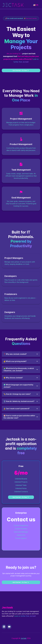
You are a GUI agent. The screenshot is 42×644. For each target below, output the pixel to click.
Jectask (24, 638)
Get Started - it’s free (21, 70)
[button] (21, 354)
